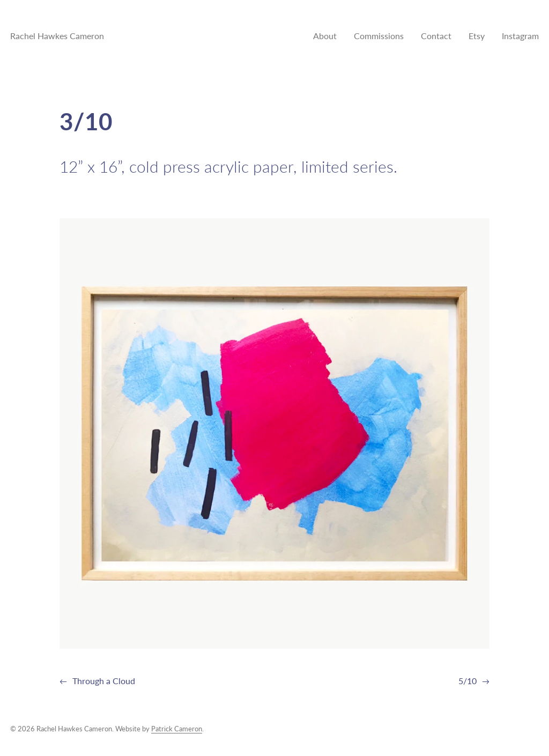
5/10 (468, 681)
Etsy (477, 36)
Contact (436, 36)
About (325, 36)
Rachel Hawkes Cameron (57, 36)
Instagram (520, 36)
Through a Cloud (104, 681)
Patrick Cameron (177, 729)
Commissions (379, 36)
